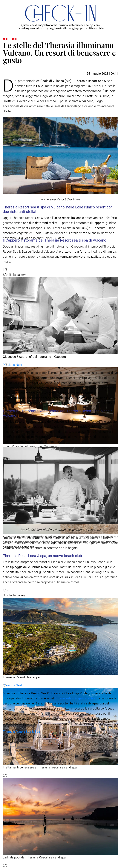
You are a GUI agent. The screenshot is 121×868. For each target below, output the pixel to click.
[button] (9, 365)
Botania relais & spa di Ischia (75, 698)
